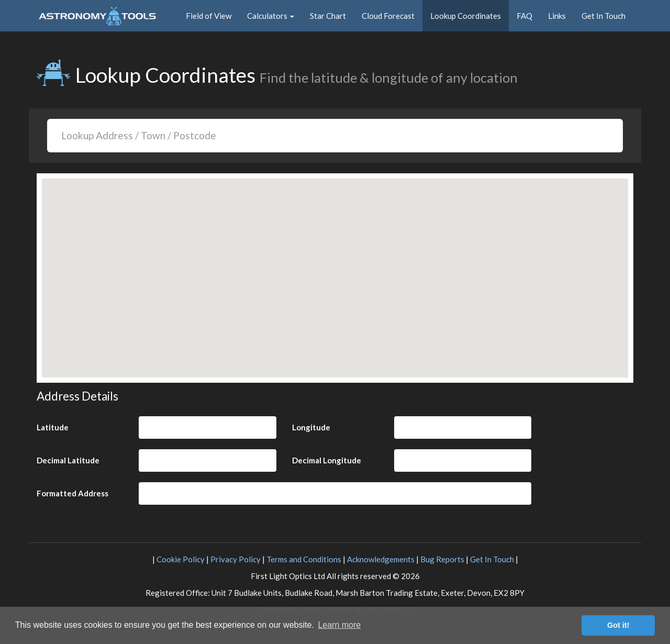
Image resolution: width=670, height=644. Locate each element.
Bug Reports (442, 559)
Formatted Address (72, 493)
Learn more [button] (339, 625)
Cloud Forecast (388, 16)
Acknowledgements (381, 559)
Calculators (271, 16)
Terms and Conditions (304, 559)
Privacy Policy (236, 559)
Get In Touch (604, 16)
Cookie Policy (181, 559)
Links (557, 16)
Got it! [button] (618, 625)
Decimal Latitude (68, 460)
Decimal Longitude (327, 460)
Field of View (209, 16)
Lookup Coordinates (466, 16)
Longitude (311, 427)
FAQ (524, 16)
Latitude (53, 427)
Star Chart (328, 16)
